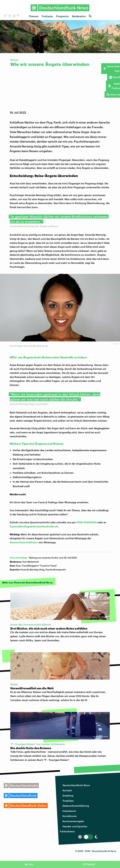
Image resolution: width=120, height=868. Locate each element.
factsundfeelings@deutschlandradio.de (34, 526)
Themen (34, 16)
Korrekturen (70, 816)
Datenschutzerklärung (76, 806)
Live (30, 864)
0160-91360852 (86, 522)
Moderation (79, 16)
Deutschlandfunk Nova (76, 785)
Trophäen (68, 801)
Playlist (91, 864)
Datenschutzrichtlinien (24, 542)
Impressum (69, 811)
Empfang (68, 795)
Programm (62, 16)
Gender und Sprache (75, 826)
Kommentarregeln (73, 821)
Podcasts (47, 16)
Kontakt (67, 790)
